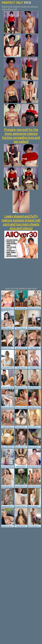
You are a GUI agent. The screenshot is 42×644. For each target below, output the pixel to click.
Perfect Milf (16, 2)
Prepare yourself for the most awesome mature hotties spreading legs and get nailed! (21, 135)
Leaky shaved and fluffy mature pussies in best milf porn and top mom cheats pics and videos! (21, 222)
